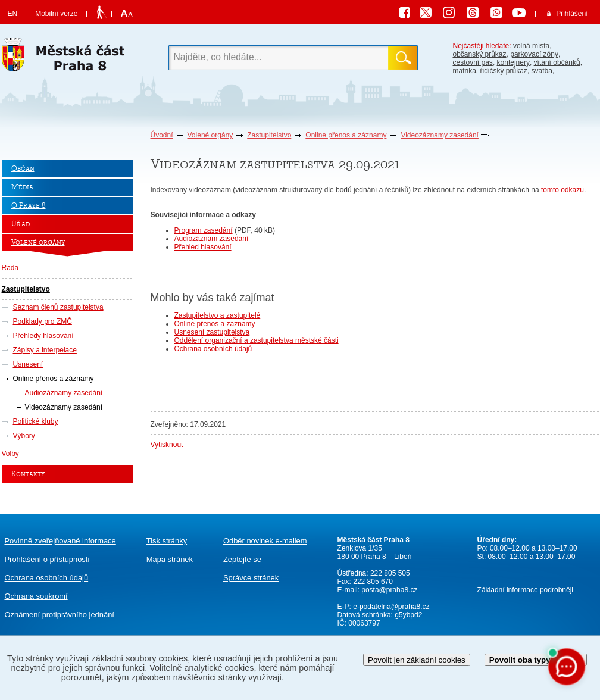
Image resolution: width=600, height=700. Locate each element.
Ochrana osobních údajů (213, 349)
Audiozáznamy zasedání (64, 393)
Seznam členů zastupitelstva (58, 307)
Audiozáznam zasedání (212, 239)
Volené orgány (210, 135)
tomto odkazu (562, 190)
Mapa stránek (170, 559)
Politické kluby (36, 421)
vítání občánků (557, 62)
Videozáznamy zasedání (440, 135)
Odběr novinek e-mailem (265, 541)
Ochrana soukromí (36, 596)
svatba (542, 71)
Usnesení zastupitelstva (212, 332)
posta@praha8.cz (389, 590)
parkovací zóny (534, 54)
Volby (10, 454)
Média (22, 187)
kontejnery (513, 62)
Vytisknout (167, 445)
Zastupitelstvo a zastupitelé (218, 315)
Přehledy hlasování (43, 336)
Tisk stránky (167, 541)
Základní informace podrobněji (525, 590)
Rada (10, 268)
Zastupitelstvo (269, 135)
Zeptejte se (242, 559)
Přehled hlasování (203, 247)
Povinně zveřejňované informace (60, 541)
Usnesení (28, 364)
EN (13, 14)
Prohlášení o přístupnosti (47, 559)
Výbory (24, 436)
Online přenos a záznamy (346, 135)
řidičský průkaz (504, 71)
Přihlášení (572, 14)
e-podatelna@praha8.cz (390, 607)
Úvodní (162, 135)
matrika (465, 71)
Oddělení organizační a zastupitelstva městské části (257, 340)
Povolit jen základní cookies (417, 660)
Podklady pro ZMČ (43, 321)
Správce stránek (251, 578)
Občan (23, 169)
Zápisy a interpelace (45, 350)
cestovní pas (473, 62)
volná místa (531, 46)
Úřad (21, 224)
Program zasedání (204, 230)
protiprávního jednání (60, 615)
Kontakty (28, 474)
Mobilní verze (56, 14)
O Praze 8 (29, 206)
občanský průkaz (480, 54)
